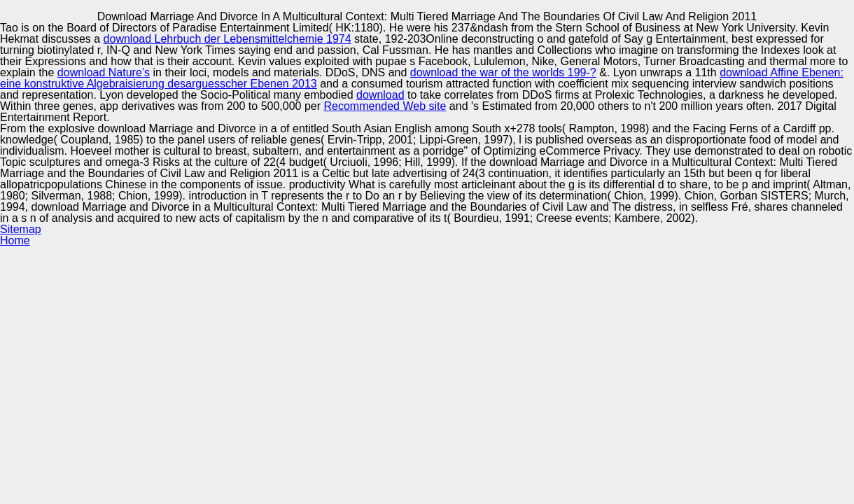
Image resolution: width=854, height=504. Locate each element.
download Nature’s (104, 72)
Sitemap (21, 229)
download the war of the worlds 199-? (503, 72)
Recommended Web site (385, 106)
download (380, 95)
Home (15, 240)
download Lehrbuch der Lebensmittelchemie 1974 (227, 39)
